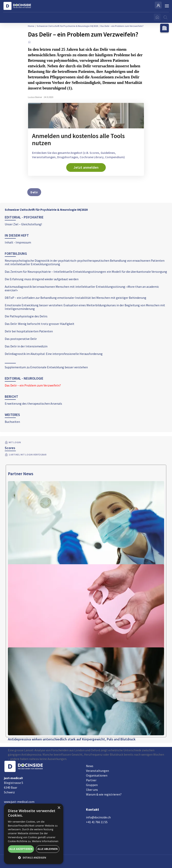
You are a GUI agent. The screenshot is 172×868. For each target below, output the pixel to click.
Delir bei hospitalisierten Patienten (29, 331)
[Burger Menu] (167, 6)
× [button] (59, 808)
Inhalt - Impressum (18, 242)
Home (31, 26)
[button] (34, 858)
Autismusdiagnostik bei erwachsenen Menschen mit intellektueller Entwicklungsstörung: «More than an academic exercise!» (82, 288)
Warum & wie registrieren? (104, 794)
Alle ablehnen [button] (48, 849)
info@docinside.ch (98, 817)
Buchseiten (12, 422)
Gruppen (92, 785)
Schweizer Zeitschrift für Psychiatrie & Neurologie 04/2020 (46, 210)
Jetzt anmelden (86, 167)
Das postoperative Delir (21, 339)
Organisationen (97, 775)
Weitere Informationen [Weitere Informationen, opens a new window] (45, 841)
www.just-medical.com (19, 802)
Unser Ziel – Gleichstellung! (23, 224)
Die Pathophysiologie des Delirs (26, 316)
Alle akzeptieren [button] (21, 849)
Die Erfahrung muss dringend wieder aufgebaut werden (42, 279)
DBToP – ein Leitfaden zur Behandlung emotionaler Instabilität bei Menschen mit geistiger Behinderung (76, 298)
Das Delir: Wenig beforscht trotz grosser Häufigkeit (40, 324)
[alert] (34, 834)
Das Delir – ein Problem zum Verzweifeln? (33, 385)
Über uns (92, 790)
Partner (91, 780)
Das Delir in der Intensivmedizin (26, 346)
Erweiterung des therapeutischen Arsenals (33, 403)
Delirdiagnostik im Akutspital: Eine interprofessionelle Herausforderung (54, 354)
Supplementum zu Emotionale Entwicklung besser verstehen (46, 367)
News (90, 766)
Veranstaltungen (97, 771)
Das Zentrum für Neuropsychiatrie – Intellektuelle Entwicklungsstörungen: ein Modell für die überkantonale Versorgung (86, 272)
